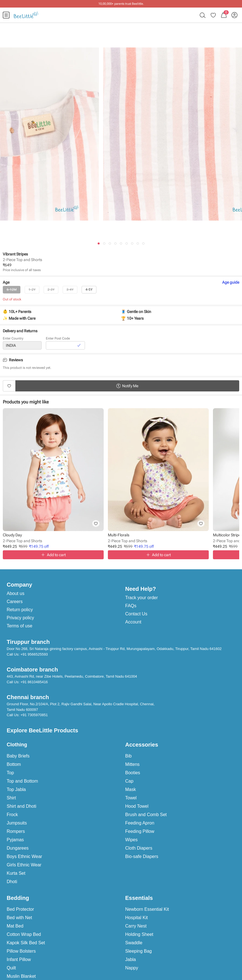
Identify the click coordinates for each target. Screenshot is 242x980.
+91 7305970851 (34, 715)
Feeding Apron (140, 823)
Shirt (11, 798)
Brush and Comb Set (146, 815)
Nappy (132, 968)
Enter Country (13, 338)
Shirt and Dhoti (22, 806)
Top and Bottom (22, 781)
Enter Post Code (58, 338)
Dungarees (18, 848)
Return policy (20, 610)
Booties (133, 773)
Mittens (132, 764)
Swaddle (134, 943)
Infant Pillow (19, 959)
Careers (15, 602)
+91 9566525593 (34, 654)
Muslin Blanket (21, 976)
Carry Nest (136, 926)
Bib (128, 756)
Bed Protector (20, 909)
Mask (131, 789)
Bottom (14, 764)
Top (10, 773)
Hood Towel (137, 806)
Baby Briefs (18, 756)
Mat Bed (15, 926)
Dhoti (12, 882)
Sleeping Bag (138, 951)
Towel (131, 798)
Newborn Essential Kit (147, 909)
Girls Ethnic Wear (24, 865)
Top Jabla (16, 789)
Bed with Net (19, 918)
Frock (12, 815)
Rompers (16, 831)
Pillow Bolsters (21, 951)
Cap (129, 781)
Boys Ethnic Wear (24, 856)
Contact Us (136, 614)
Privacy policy (20, 618)
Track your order (142, 598)
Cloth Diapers (139, 848)
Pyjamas (15, 840)
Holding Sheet (139, 934)
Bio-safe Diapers (142, 856)
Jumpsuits (17, 823)
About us (16, 593)
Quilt (11, 968)
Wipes (131, 840)
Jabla (131, 959)
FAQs (131, 606)
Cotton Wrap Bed (24, 934)
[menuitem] (6, 15)
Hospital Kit (137, 918)
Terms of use (20, 626)
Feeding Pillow (140, 831)
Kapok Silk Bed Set (26, 943)
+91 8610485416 (34, 682)
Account (133, 622)
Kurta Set (16, 873)
